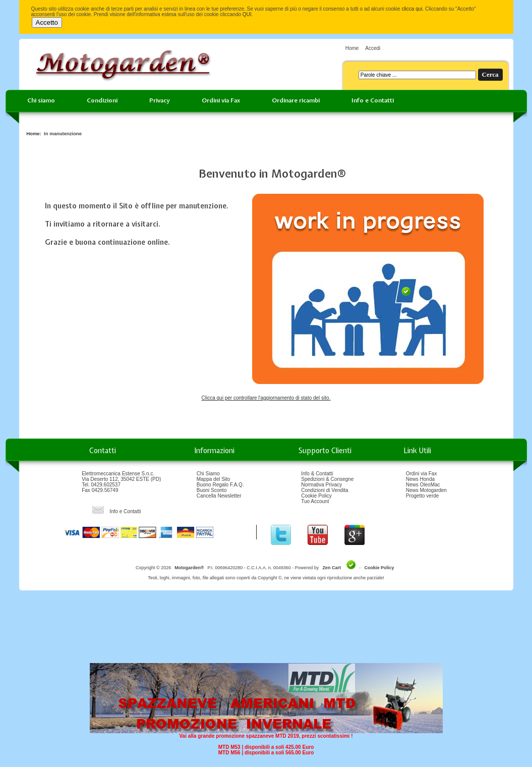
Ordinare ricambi (296, 100)
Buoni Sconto (212, 490)
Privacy (160, 100)
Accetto (47, 22)
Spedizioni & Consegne (327, 479)
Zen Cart (332, 568)
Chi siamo (41, 100)
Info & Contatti (317, 474)
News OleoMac (423, 485)
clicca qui (412, 9)
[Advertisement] (266, 630)
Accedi (373, 48)
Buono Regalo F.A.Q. (220, 485)
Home (352, 48)
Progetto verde (423, 496)
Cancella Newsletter (219, 496)
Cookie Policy (316, 496)
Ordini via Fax (221, 100)
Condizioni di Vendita (324, 490)
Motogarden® (189, 568)
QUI (247, 14)
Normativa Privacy (321, 485)
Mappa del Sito (214, 479)
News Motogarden (426, 490)
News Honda (420, 479)
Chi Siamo (208, 474)
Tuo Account (315, 501)
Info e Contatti (373, 100)
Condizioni (102, 100)
